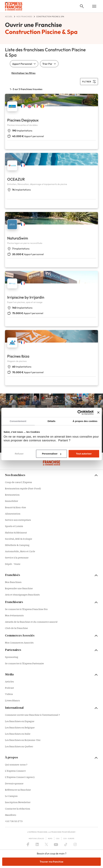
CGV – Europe (69, 839)
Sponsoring (12, 657)
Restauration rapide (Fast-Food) (23, 489)
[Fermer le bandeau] (98, 412)
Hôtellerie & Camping (17, 545)
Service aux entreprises (18, 520)
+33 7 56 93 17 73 (14, 821)
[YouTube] (56, 844)
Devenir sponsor (14, 784)
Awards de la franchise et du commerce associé (31, 622)
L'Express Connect (15, 771)
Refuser (19, 454)
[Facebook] (28, 844)
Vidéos (9, 694)
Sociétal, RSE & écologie (19, 539)
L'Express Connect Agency (20, 777)
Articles (9, 682)
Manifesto (11, 815)
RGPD (50, 839)
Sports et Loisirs (14, 526)
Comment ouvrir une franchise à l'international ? (32, 715)
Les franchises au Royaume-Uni (23, 740)
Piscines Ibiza (18, 356)
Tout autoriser (84, 454)
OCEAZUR (16, 179)
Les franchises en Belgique (20, 728)
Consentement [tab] (18, 421)
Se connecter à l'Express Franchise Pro (26, 609)
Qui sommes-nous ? (16, 765)
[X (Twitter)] (46, 844)
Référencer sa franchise (18, 790)
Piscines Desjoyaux (23, 120)
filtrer (89, 82)
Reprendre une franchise (19, 589)
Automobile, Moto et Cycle (20, 552)
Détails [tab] (52, 421)
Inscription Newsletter (18, 803)
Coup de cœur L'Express (18, 483)
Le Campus (11, 796)
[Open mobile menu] (94, 6)
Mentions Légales (36, 839)
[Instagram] (75, 844)
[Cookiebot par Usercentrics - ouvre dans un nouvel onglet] (80, 412)
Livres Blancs (12, 701)
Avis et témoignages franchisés (22, 595)
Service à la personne (17, 558)
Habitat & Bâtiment (16, 533)
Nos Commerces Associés (19, 643)
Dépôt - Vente (13, 564)
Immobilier (12, 501)
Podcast (9, 688)
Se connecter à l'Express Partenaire (24, 664)
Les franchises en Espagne (20, 722)
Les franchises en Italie (18, 734)
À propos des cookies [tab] (85, 421)
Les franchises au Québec (19, 747)
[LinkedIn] (37, 844)
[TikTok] (66, 844)
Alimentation (13, 514)
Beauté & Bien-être (16, 508)
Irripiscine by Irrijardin (26, 297)
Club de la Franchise (16, 628)
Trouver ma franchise (51, 862)
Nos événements (14, 616)
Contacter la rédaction (18, 809)
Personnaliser (52, 454)
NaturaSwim (18, 238)
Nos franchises (13, 582)
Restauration (12, 495)
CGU (58, 839)
